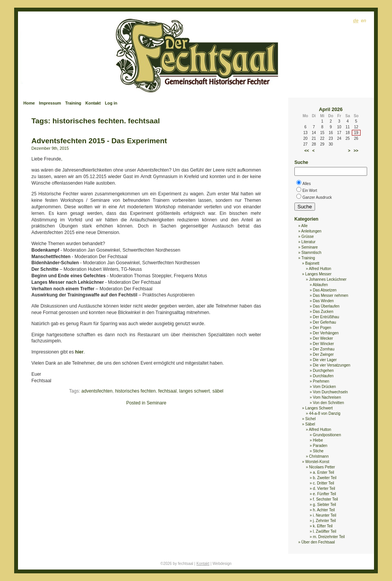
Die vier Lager (325, 360)
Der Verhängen (326, 333)
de (356, 21)
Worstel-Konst (317, 462)
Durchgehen (323, 371)
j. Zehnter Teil (324, 521)
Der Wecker (323, 338)
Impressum (50, 103)
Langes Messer (318, 274)
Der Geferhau (324, 322)
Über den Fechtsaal (318, 542)
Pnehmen (321, 381)
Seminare (156, 403)
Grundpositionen (327, 435)
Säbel (310, 424)
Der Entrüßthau (326, 317)
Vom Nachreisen (327, 397)
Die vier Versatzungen (332, 365)
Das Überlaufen (326, 306)
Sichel (310, 419)
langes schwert (194, 391)
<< (307, 151)
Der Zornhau (323, 349)
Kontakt (93, 103)
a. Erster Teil (323, 472)
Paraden (320, 446)
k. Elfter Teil (323, 526)
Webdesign (222, 564)
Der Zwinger (323, 354)
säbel (218, 391)
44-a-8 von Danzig (325, 413)
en (364, 21)
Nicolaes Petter (322, 467)
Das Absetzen (325, 290)
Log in (111, 103)
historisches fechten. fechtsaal (146, 391)
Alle (305, 226)
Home (29, 103)
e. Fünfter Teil (324, 494)
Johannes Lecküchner (328, 279)
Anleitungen (311, 231)
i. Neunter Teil (324, 515)
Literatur (308, 242)
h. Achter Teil (324, 510)
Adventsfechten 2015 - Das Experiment (99, 141)
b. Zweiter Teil (325, 478)
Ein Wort (310, 191)
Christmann (319, 456)
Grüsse (307, 236)
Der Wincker (323, 344)
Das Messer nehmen (330, 295)
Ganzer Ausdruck (317, 197)
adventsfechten (97, 391)
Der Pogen (322, 328)
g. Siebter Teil (324, 505)
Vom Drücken (324, 387)
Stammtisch (311, 253)
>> (356, 151)
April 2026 (331, 109)
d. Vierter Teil (324, 489)
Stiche (318, 451)
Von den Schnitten (328, 403)
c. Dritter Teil (323, 483)
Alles (307, 184)
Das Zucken (323, 312)
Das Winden (323, 301)
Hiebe (318, 440)
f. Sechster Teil (325, 499)
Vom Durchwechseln (330, 392)
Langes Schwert (319, 408)
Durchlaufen (323, 376)
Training (73, 103)
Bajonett (312, 263)
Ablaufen (320, 285)
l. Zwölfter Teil (324, 531)
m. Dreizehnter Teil (329, 537)
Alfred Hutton (320, 269)
